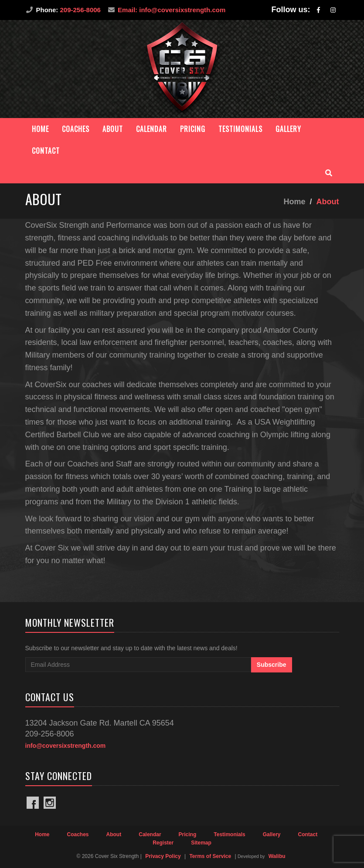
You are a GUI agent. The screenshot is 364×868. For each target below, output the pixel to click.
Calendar (151, 129)
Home (40, 129)
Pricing (193, 129)
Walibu (277, 856)
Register (163, 843)
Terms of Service (210, 856)
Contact (46, 151)
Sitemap (201, 843)
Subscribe (272, 665)
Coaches (76, 129)
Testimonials (240, 129)
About (113, 129)
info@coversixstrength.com (66, 746)
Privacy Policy (163, 856)
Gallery (288, 129)
